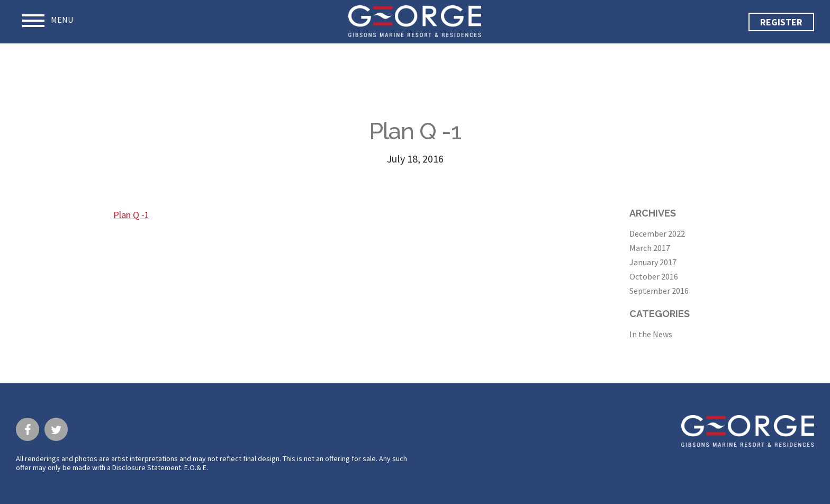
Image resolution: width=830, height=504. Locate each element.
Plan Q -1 (131, 215)
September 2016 (659, 291)
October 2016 (654, 276)
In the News (651, 334)
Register (781, 22)
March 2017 (650, 248)
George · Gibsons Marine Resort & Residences (415, 21)
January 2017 (653, 262)
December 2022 (657, 233)
